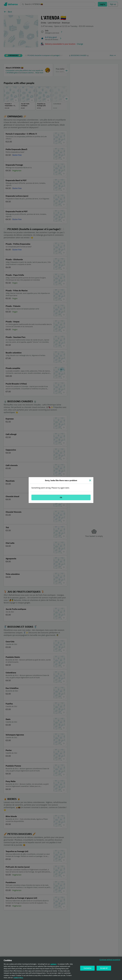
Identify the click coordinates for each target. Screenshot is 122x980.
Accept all (104, 969)
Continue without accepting (110, 960)
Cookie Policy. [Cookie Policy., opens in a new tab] (18, 979)
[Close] (90, 480)
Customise (87, 969)
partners (53, 965)
